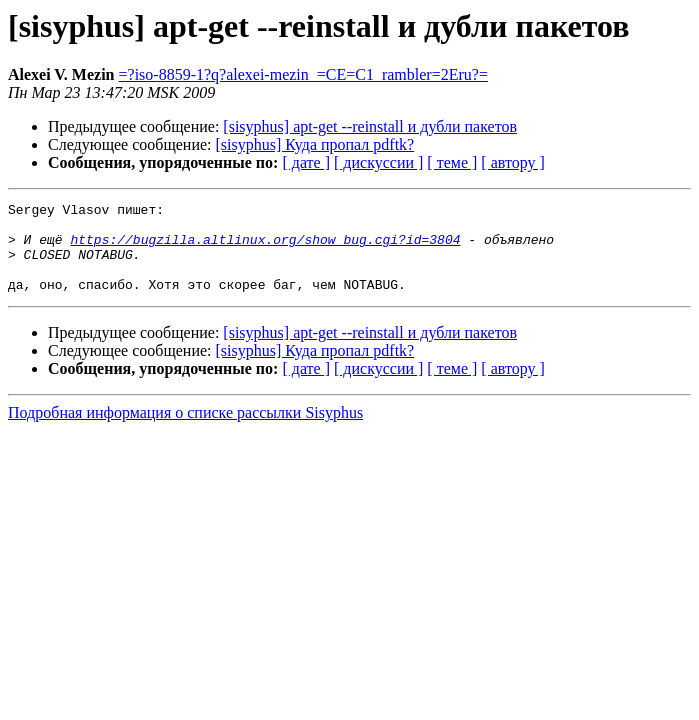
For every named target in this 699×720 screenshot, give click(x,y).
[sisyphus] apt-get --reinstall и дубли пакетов (370, 126)
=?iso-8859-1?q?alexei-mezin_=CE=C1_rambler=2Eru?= (303, 74)
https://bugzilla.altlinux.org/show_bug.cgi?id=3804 (265, 248)
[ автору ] (512, 162)
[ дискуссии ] (378, 162)
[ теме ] (452, 162)
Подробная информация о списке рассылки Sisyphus (185, 430)
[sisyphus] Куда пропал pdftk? (315, 144)
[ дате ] (306, 162)
